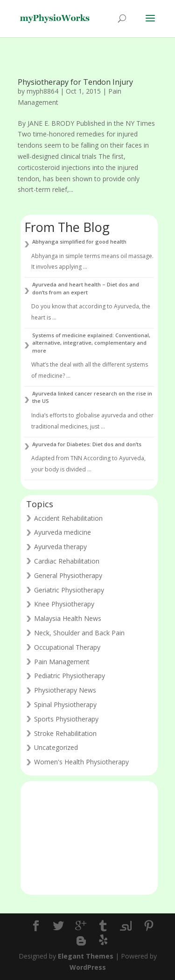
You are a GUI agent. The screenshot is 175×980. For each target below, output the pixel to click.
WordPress (88, 967)
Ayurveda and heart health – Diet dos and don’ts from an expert (86, 288)
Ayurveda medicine (63, 532)
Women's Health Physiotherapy (81, 762)
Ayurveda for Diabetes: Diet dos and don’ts (87, 444)
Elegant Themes (86, 956)
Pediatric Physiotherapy (70, 676)
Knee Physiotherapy (64, 604)
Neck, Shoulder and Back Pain (79, 633)
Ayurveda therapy (60, 547)
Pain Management (62, 662)
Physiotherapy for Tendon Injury (75, 82)
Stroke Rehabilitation (65, 733)
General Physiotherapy (68, 575)
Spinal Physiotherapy (65, 704)
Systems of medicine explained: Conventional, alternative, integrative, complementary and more (91, 343)
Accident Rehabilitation (68, 518)
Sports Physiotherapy (66, 719)
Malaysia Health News (68, 618)
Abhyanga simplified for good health (79, 242)
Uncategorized (56, 747)
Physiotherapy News (65, 690)
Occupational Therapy (67, 647)
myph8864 (42, 91)
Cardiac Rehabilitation (67, 561)
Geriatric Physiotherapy (69, 590)
